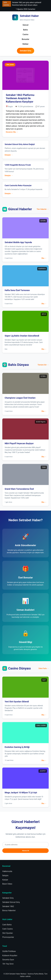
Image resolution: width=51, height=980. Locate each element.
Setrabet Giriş (26, 51)
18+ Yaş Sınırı (8, 964)
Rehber (25, 44)
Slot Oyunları (8, 933)
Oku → (44, 258)
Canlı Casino (8, 929)
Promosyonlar (8, 937)
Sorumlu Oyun (8, 960)
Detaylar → (9, 155)
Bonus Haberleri (9, 910)
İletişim (5, 876)
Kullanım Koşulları (10, 956)
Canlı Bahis (7, 925)
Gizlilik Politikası (9, 951)
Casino (25, 34)
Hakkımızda (7, 871)
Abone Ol (25, 851)
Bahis (26, 30)
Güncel (26, 25)
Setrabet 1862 (8, 906)
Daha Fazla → (44, 668)
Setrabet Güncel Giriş (11, 902)
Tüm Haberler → (43, 209)
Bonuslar (26, 39)
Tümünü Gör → (43, 365)
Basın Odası (7, 884)
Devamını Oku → (12, 132)
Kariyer (5, 880)
